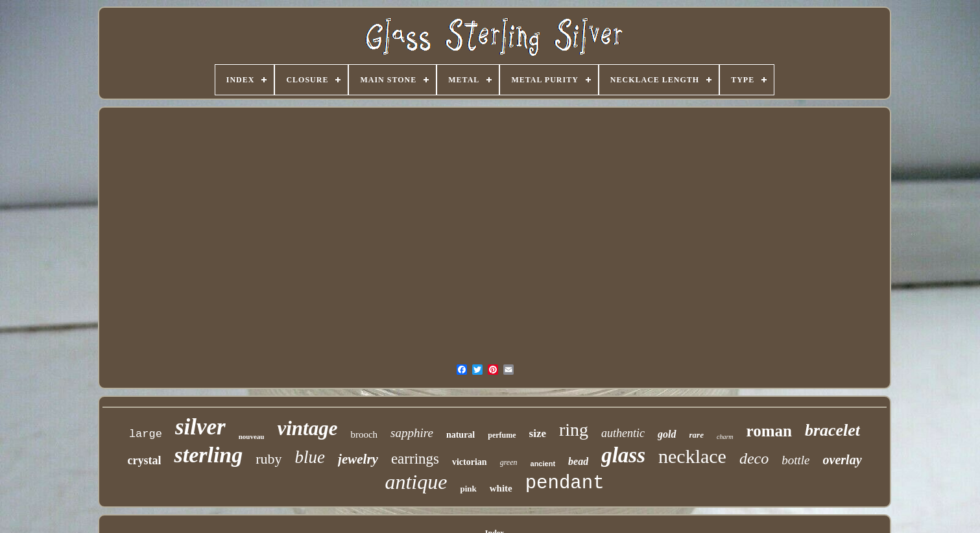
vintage (307, 428)
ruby (269, 459)
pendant (565, 483)
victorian (470, 462)
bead (578, 461)
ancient (543, 464)
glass (623, 455)
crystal (144, 460)
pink (468, 489)
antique (416, 482)
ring (574, 430)
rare (697, 435)
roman (769, 431)
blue (310, 457)
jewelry (358, 459)
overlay (843, 460)
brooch (364, 434)
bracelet (832, 430)
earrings (415, 459)
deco (754, 458)
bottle (795, 460)
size (538, 433)
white (501, 488)
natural (460, 435)
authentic (623, 433)
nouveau (252, 436)
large (146, 434)
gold (667, 434)
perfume (502, 435)
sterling (208, 455)
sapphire (412, 433)
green (509, 462)
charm (725, 437)
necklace (692, 456)
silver (200, 427)
